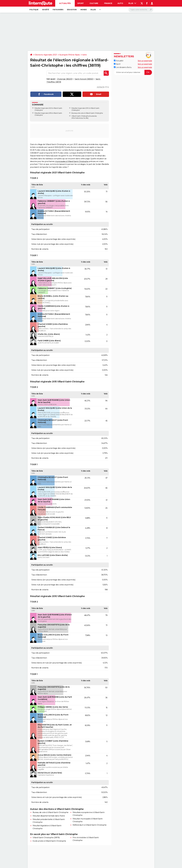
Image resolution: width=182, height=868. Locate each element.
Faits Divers (58, 10)
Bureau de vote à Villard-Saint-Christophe (51, 812)
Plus (132, 3)
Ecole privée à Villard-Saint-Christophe (49, 841)
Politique (34, 10)
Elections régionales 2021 (46, 55)
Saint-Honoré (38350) (84, 79)
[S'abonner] (133, 72)
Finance (108, 3)
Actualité (119, 61)
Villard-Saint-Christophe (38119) (46, 838)
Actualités (65, 3)
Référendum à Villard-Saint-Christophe (90, 825)
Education (72, 10)
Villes (93, 10)
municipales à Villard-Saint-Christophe (72, 161)
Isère (84, 55)
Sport (81, 3)
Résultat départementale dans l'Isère (49, 816)
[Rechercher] (141, 10)
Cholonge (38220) (65, 79)
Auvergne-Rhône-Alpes (70, 55)
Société (46, 10)
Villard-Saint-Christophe (80, 116)
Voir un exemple (145, 61)
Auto (120, 3)
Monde (84, 10)
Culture (94, 3)
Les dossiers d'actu (123, 67)
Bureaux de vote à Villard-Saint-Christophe (87, 113)
